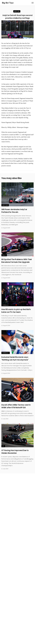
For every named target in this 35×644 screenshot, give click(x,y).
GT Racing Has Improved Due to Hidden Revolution (15, 452)
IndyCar (17, 11)
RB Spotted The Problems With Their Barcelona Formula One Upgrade (17, 261)
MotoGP (5, 401)
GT (3, 446)
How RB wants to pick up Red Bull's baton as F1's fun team (16, 311)
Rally (4, 255)
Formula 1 (6, 305)
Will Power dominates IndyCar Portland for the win (14, 211)
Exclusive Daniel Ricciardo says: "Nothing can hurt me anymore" (15, 358)
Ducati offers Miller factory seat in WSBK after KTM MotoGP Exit (16, 406)
